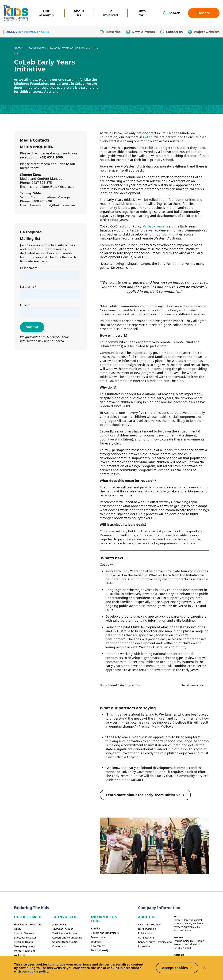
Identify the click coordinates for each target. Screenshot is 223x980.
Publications (145, 933)
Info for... (142, 13)
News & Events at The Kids (67, 48)
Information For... (104, 919)
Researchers (98, 937)
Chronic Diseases (24, 933)
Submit (32, 327)
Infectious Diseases (25, 938)
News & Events (36, 48)
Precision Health (23, 942)
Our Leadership (147, 929)
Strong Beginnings (25, 946)
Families (96, 928)
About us (79, 13)
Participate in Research (66, 933)
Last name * (28, 287)
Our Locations (146, 938)
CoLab (148, 137)
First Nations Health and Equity (28, 927)
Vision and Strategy (149, 924)
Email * (25, 305)
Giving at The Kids (63, 929)
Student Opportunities (65, 942)
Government (98, 946)
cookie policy (38, 971)
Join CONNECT (61, 924)
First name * (28, 268)
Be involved (111, 13)
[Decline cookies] (205, 968)
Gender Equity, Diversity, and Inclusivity (155, 944)
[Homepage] (16, 13)
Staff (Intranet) (99, 950)
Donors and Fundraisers (105, 933)
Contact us (58, 946)
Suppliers (96, 942)
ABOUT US (147, 917)
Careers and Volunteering (67, 938)
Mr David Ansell (154, 226)
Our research (46, 13)
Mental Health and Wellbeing (25, 953)
